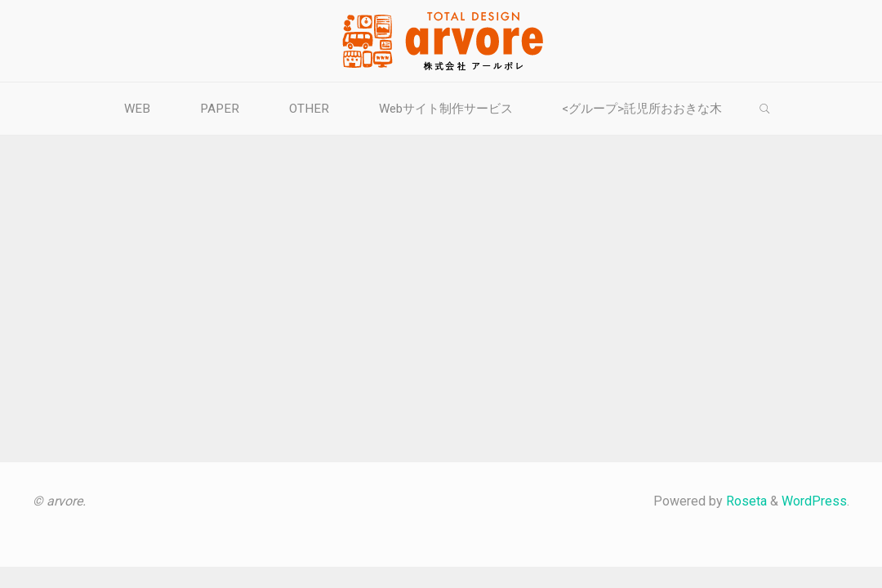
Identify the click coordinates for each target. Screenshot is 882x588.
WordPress (814, 501)
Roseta (745, 501)
